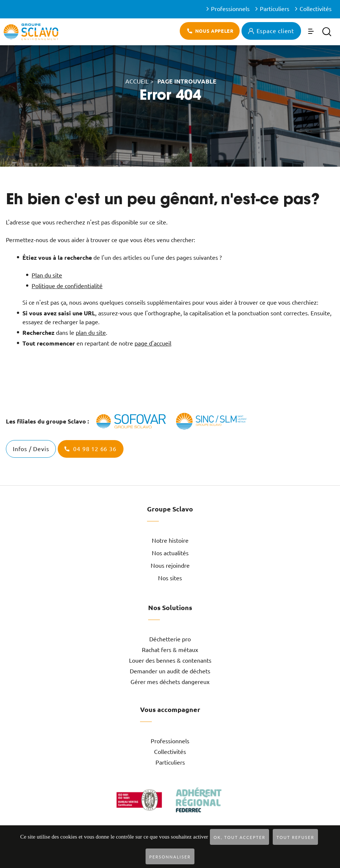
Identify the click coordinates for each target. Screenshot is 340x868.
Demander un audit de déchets (170, 671)
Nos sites (170, 578)
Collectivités (316, 9)
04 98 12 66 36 (95, 449)
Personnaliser (170, 857)
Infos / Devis (31, 449)
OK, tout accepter (239, 837)
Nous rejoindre (170, 566)
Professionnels (230, 9)
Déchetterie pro (170, 639)
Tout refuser (295, 837)
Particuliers (275, 9)
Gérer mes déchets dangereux (170, 682)
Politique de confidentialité (67, 286)
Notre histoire (170, 541)
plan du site (91, 333)
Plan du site (47, 275)
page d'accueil (153, 343)
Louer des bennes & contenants (170, 660)
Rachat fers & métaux (170, 650)
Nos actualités (170, 553)
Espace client (275, 31)
